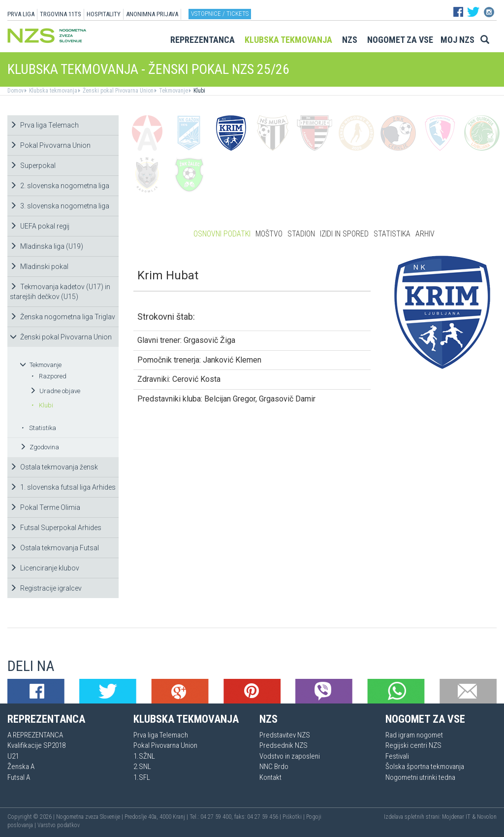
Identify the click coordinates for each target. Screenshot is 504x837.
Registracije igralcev (46, 588)
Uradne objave (55, 391)
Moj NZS (457, 40)
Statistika (39, 428)
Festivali (397, 756)
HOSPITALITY (104, 14)
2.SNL (142, 767)
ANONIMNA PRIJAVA (152, 14)
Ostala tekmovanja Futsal (54, 548)
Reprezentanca (203, 40)
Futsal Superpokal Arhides (56, 528)
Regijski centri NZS (413, 745)
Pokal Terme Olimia (45, 507)
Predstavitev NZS (285, 735)
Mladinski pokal (39, 267)
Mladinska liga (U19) (47, 246)
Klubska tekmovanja (288, 40)
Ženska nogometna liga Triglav (63, 317)
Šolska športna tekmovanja (425, 767)
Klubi (199, 91)
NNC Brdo (274, 767)
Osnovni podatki (222, 234)
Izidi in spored (344, 234)
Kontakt (270, 777)
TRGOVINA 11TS (61, 14)
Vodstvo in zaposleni (290, 756)
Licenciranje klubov (45, 568)
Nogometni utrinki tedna (420, 777)
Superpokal (33, 166)
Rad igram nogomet (414, 735)
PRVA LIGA (21, 14)
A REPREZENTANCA (35, 735)
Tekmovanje (173, 91)
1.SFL (142, 777)
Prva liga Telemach (44, 125)
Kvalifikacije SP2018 (36, 745)
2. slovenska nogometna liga (60, 186)
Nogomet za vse (400, 40)
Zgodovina (39, 447)
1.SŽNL (144, 756)
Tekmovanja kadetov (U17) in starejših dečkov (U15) (60, 292)
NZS (350, 40)
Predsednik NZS (283, 745)
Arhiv (425, 234)
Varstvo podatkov (59, 825)
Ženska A (21, 767)
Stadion (301, 234)
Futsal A (19, 777)
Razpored (49, 376)
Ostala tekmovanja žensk (54, 467)
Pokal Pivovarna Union (50, 145)
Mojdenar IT (456, 817)
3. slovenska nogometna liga (60, 206)
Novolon (487, 817)
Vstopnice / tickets (220, 14)
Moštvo (269, 234)
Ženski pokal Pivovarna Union (117, 91)
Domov (16, 91)
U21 (13, 756)
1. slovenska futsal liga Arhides (63, 487)
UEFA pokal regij (40, 226)
